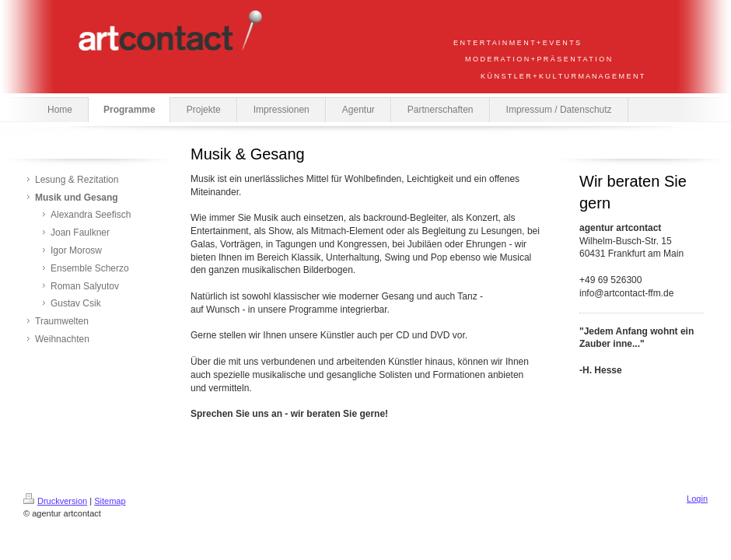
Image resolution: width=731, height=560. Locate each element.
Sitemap (110, 501)
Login (697, 499)
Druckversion (55, 501)
